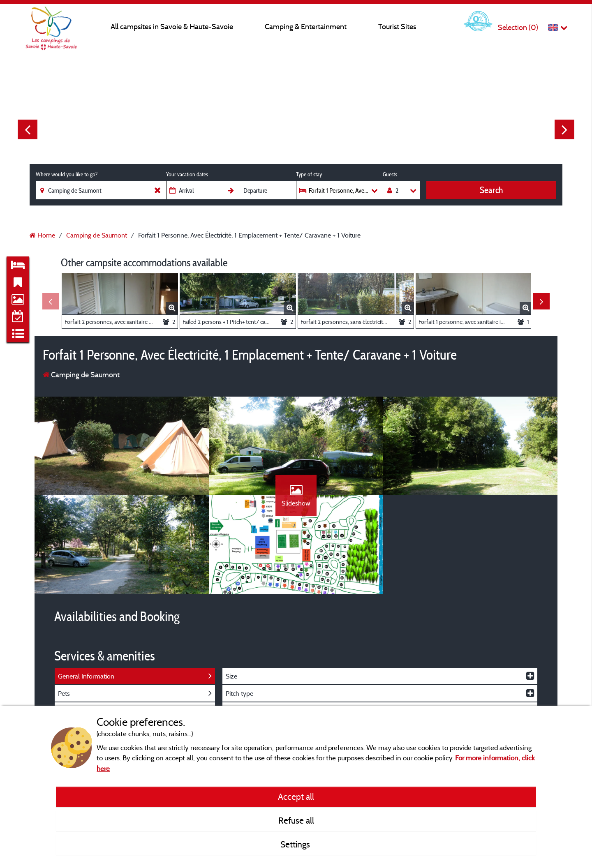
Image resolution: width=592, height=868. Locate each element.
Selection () (518, 27)
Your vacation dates (187, 174)
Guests (390, 174)
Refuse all (296, 820)
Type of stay (309, 174)
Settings (296, 844)
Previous (28, 129)
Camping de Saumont (81, 375)
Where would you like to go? (67, 174)
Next (564, 129)
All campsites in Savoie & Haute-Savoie (172, 27)
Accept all (296, 796)
